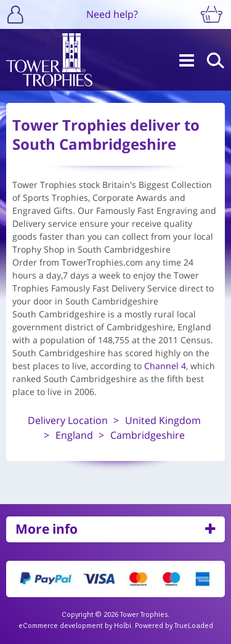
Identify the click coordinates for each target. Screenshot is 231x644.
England (74, 435)
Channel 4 (165, 366)
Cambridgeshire (148, 435)
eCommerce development (61, 626)
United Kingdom (163, 420)
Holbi (123, 626)
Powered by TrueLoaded (174, 626)
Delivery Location (68, 420)
